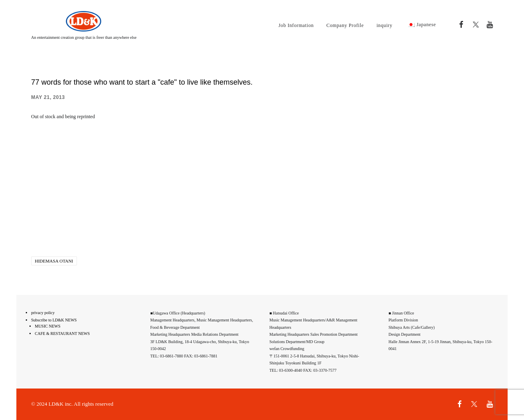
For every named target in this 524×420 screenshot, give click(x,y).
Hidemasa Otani (54, 261)
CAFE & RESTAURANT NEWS (62, 334)
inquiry (385, 25)
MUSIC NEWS (48, 326)
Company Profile (345, 25)
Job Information (296, 25)
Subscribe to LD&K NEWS (54, 320)
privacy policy (43, 313)
